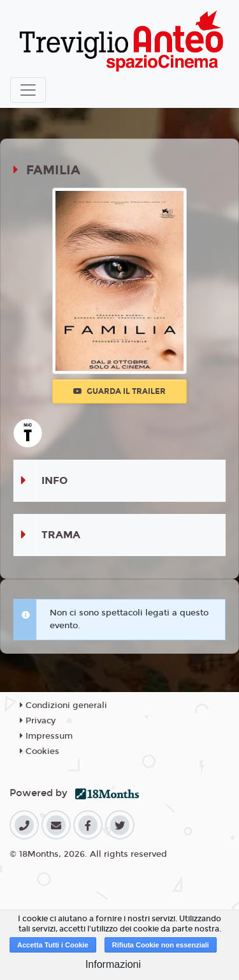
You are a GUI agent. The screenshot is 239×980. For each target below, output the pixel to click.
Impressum (46, 736)
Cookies (40, 751)
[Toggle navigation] (28, 90)
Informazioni (113, 964)
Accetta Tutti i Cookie (53, 945)
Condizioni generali (63, 705)
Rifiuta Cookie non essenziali (161, 945)
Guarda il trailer (119, 391)
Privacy (38, 721)
